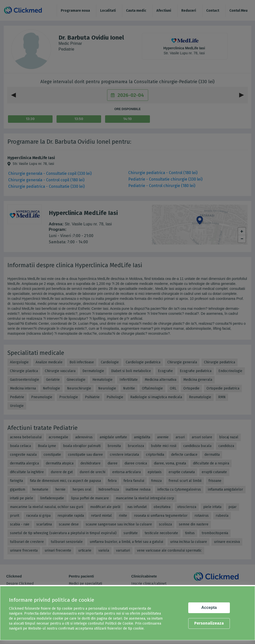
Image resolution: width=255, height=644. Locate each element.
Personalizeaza (209, 623)
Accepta (209, 608)
